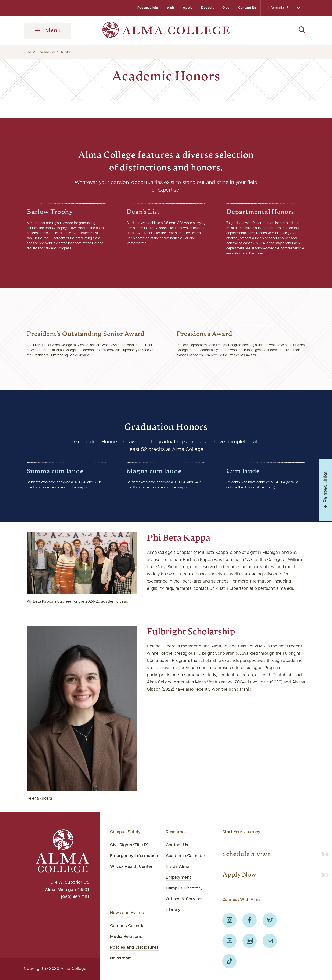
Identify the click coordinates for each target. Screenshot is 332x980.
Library (173, 910)
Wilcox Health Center (131, 867)
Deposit (207, 8)
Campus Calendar (128, 926)
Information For (284, 8)
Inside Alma (178, 867)
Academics (47, 52)
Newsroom (121, 958)
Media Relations (126, 937)
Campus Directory (184, 888)
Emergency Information (134, 856)
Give (226, 8)
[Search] (284, 30)
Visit (170, 8)
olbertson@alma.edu (274, 589)
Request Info (148, 8)
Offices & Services (185, 899)
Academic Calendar (186, 856)
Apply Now (239, 875)
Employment (178, 878)
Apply (188, 8)
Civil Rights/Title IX (129, 845)
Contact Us (247, 8)
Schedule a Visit (246, 854)
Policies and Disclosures (134, 948)
